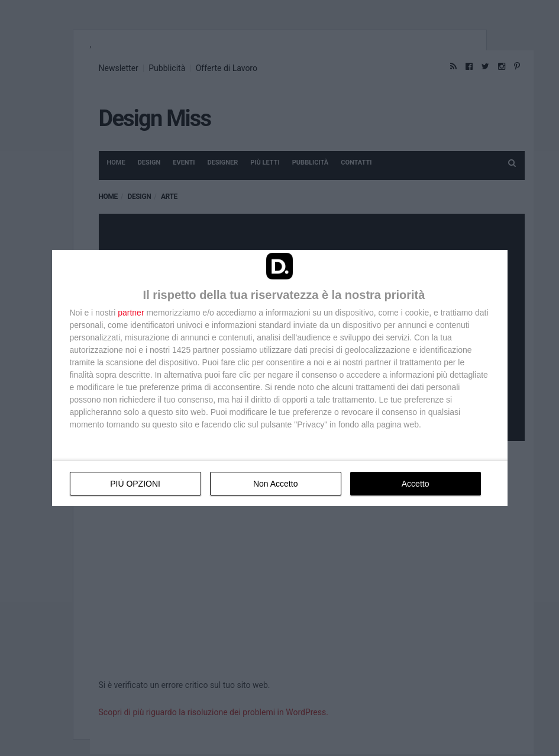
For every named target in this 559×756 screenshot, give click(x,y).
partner (131, 313)
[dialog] (280, 378)
